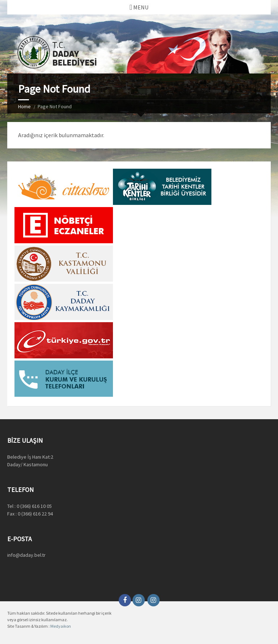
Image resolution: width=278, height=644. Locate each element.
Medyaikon (61, 626)
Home (24, 106)
